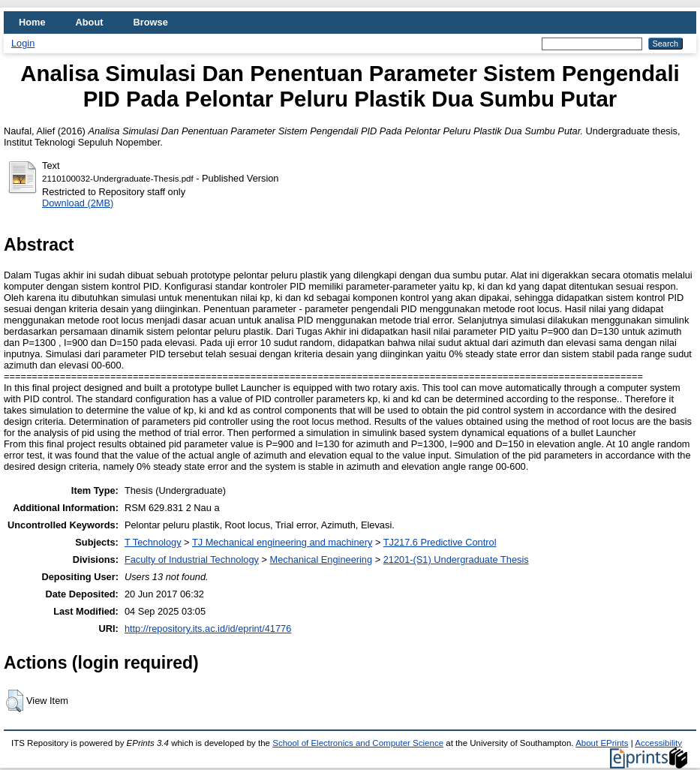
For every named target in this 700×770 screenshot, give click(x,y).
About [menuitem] (90, 22)
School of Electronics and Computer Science (358, 743)
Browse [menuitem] (151, 22)
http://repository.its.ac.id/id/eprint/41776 (208, 629)
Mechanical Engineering (321, 559)
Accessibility (658, 743)
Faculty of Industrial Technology (192, 559)
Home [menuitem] (32, 22)
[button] (15, 701)
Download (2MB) (78, 203)
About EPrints (602, 743)
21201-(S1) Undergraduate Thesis (456, 559)
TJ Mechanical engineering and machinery (282, 542)
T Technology (153, 542)
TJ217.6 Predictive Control (440, 542)
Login (23, 43)
